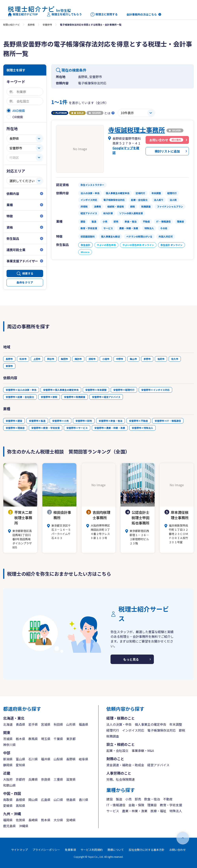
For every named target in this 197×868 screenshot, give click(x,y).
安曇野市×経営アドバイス (106, 397)
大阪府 (8, 779)
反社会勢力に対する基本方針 (147, 850)
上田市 (37, 359)
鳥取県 (8, 800)
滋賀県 (71, 779)
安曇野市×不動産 (138, 421)
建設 (110, 799)
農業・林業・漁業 (135, 811)
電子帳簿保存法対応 (162, 730)
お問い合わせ (177, 850)
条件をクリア (25, 282)
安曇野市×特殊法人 (142, 428)
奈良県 (46, 779)
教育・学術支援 (171, 805)
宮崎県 (71, 820)
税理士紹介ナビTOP (23, 14)
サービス (113, 811)
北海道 (8, 724)
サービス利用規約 (92, 850)
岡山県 (33, 800)
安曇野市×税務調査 (75, 397)
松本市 (23, 359)
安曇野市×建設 (14, 421)
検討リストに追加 (167, 151)
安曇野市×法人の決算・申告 (21, 390)
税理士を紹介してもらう (64, 14)
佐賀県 (20, 820)
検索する (28, 273)
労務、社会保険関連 (121, 779)
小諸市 (106, 359)
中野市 (120, 359)
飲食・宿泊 (152, 799)
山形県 (71, 724)
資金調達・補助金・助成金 (125, 765)
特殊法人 (176, 811)
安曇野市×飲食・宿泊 (111, 421)
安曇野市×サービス (77, 428)
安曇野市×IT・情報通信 (168, 421)
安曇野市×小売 (60, 421)
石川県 (33, 759)
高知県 (20, 806)
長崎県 (33, 820)
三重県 (58, 779)
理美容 (152, 805)
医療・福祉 (158, 811)
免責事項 (70, 850)
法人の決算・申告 (119, 724)
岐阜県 (84, 759)
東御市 (9, 366)
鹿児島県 (9, 826)
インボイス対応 (133, 730)
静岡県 (8, 765)
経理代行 (113, 730)
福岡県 (8, 820)
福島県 (84, 724)
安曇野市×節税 (49, 397)
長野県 (31, 25)
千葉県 (58, 739)
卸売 (138, 799)
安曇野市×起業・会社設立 (20, 397)
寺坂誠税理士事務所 (137, 130)
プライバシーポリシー (46, 850)
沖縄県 (24, 826)
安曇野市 (47, 25)
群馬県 (33, 739)
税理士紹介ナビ (11, 25)
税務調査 (113, 736)
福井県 (46, 759)
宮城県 (46, 724)
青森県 (20, 724)
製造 (119, 799)
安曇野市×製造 (37, 421)
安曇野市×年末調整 (96, 390)
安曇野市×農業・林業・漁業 (110, 428)
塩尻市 (161, 359)
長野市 (9, 359)
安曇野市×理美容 (15, 428)
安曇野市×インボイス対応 (155, 390)
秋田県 (58, 724)
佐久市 (175, 359)
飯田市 (64, 359)
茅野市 (147, 359)
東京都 (71, 739)
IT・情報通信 (116, 805)
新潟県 (8, 759)
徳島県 (71, 800)
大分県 (58, 820)
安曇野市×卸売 (84, 421)
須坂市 (92, 359)
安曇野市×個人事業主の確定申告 (61, 390)
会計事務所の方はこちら (142, 14)
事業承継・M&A (143, 751)
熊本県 (46, 820)
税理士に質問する (104, 14)
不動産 (168, 799)
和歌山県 (9, 785)
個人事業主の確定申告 (151, 724)
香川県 (84, 800)
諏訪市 (78, 359)
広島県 (46, 800)
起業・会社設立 (117, 751)
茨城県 (8, 739)
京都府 (20, 779)
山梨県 (58, 759)
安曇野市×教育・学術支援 (46, 428)
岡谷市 (51, 359)
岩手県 (33, 724)
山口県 (58, 800)
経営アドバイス (158, 765)
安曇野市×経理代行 (124, 390)
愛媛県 (8, 806)
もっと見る (131, 659)
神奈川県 (9, 745)
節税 (182, 730)
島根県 (20, 800)
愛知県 (20, 765)
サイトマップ (20, 850)
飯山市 (133, 359)
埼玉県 (46, 739)
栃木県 (20, 739)
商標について (116, 850)
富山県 (20, 759)
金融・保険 (136, 805)
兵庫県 (33, 779)
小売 (128, 799)
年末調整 (176, 724)
